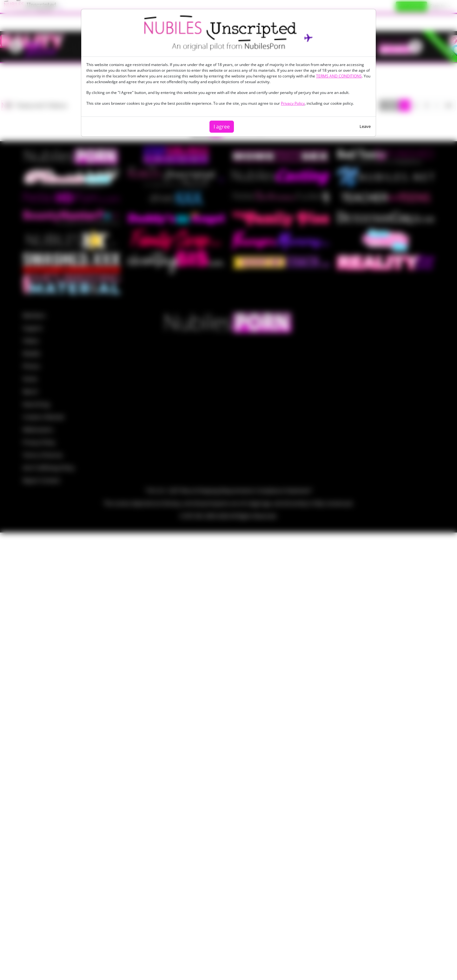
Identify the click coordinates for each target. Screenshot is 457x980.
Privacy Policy (293, 103)
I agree (222, 127)
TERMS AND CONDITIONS (339, 76)
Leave (365, 126)
